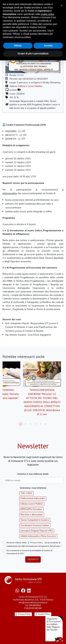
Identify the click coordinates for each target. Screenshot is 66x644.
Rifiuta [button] (18, 46)
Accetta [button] (48, 46)
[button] (62, 5)
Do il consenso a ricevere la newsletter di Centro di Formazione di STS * (29, 552)
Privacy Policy (37, 543)
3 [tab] (30, 424)
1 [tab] (20, 424)
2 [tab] (25, 424)
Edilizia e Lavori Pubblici (30, 86)
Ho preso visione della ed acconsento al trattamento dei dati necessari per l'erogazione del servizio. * (34, 544)
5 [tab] (41, 424)
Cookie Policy (44, 614)
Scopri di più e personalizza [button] (33, 53)
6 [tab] (46, 424)
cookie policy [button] (47, 14)
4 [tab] (36, 424)
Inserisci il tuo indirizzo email (33, 474)
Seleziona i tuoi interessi (33, 488)
